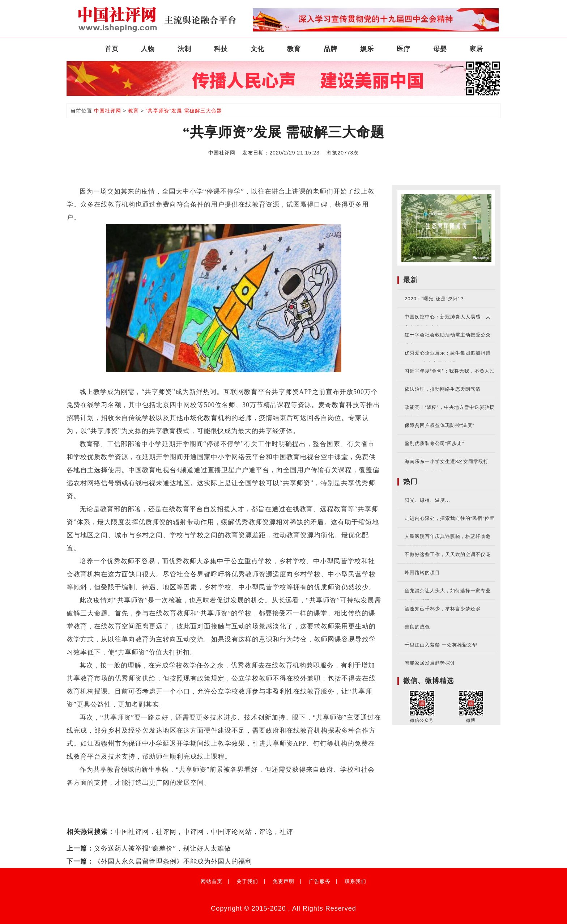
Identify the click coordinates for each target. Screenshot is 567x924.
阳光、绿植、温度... (427, 500)
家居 (476, 49)
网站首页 (212, 881)
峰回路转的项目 (422, 573)
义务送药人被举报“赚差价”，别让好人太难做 (163, 848)
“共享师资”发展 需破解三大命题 (184, 111)
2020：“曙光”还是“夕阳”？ (435, 299)
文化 (257, 49)
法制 (184, 49)
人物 (148, 49)
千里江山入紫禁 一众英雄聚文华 (441, 645)
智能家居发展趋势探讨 (430, 663)
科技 (221, 49)
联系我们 (355, 881)
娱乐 (367, 49)
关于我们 (247, 881)
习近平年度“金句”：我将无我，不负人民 (450, 371)
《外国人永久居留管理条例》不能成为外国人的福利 (173, 861)
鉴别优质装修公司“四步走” (434, 443)
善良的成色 (417, 627)
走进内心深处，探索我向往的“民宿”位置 (450, 518)
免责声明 (283, 881)
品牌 (331, 49)
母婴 (440, 49)
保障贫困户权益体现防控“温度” (440, 425)
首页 (112, 49)
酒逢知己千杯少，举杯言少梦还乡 (443, 609)
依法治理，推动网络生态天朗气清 (443, 389)
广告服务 (320, 881)
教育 (294, 49)
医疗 (404, 49)
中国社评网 (108, 111)
